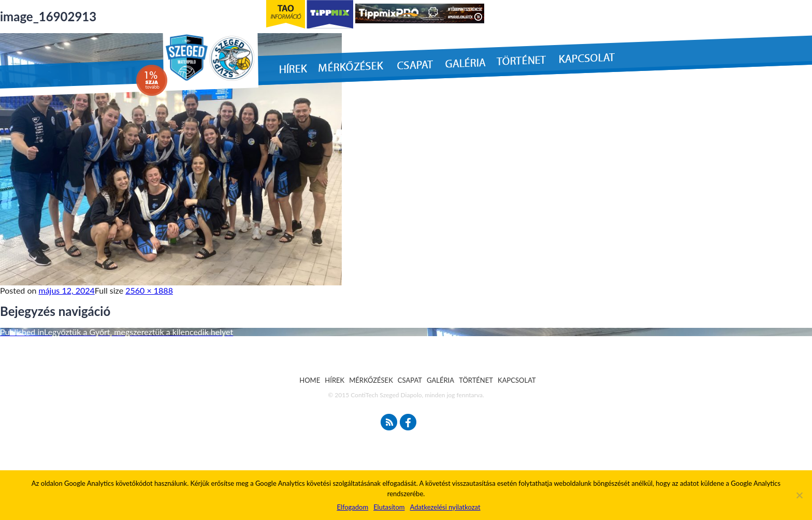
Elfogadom (352, 507)
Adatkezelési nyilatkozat (445, 507)
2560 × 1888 (149, 290)
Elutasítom (389, 507)
